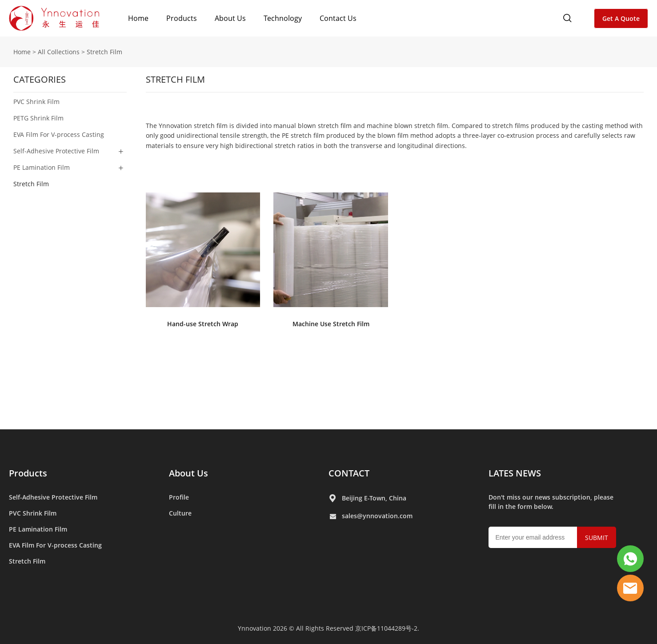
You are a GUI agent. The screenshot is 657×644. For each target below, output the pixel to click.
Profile (179, 497)
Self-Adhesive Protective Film (56, 151)
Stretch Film (104, 52)
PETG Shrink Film (38, 118)
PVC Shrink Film (36, 102)
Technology (283, 18)
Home (138, 18)
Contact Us (338, 18)
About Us (230, 18)
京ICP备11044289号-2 (386, 628)
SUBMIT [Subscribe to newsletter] (597, 538)
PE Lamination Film (42, 167)
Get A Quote (621, 18)
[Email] (533, 537)
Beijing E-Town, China (374, 498)
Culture (180, 513)
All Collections (59, 52)
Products (182, 18)
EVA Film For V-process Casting (59, 134)
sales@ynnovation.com (377, 516)
